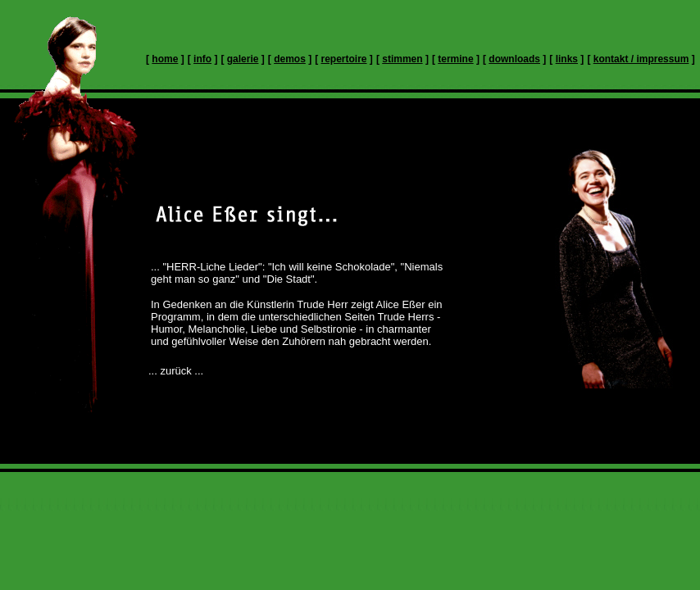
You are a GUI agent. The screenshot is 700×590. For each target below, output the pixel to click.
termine (455, 59)
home (165, 59)
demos (290, 59)
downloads (514, 59)
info (202, 59)
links (567, 59)
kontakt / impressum (641, 59)
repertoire (344, 59)
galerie (243, 59)
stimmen (402, 59)
